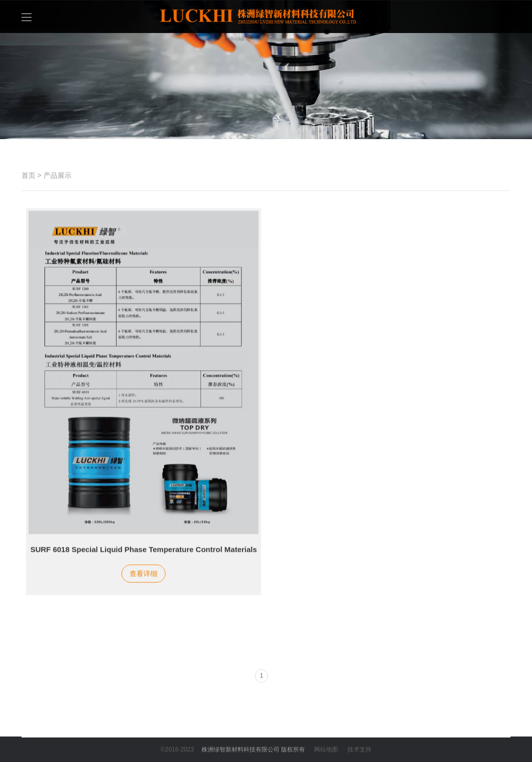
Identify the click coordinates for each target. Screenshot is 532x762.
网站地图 (326, 749)
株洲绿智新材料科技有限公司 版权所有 (253, 749)
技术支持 (359, 749)
